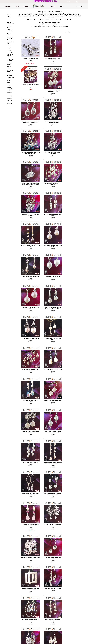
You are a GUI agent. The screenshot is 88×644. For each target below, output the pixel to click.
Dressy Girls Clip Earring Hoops (30, 56)
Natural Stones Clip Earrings (10, 75)
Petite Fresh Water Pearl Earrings (70, 579)
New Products (30, 630)
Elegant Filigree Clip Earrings (10, 60)
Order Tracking (50, 638)
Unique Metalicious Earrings (9, 84)
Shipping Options (31, 638)
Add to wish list (30, 59)
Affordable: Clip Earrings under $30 (10, 38)
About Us (69, 628)
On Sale (29, 633)
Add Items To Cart (30, 61)
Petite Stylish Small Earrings (10, 30)
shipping (52, 6)
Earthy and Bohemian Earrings (9, 47)
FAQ (68, 635)
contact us (45, 20)
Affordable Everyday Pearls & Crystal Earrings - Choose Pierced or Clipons (30, 522)
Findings (7, 6)
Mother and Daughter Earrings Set (9, 102)
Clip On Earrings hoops (10, 43)
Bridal (26, 6)
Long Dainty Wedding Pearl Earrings (70, 377)
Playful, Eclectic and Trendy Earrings (10, 79)
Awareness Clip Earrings (10, 71)
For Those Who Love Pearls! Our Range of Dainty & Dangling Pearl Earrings (30, 318)
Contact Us (69, 633)
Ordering (49, 635)
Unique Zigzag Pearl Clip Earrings (70, 288)
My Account (50, 633)
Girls (17, 6)
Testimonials (30, 635)
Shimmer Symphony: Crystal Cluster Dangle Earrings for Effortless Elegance (70, 116)
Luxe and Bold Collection (10, 64)
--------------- (9, 20)
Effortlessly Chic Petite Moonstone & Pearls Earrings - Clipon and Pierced (50, 609)
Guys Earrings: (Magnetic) (10, 96)
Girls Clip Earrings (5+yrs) (10, 23)
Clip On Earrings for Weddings (10, 51)
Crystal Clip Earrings (9, 27)
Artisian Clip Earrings (9, 67)
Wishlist (49, 630)
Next (46, 617)
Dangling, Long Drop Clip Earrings (10, 56)
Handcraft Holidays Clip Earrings (10, 89)
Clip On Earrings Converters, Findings (10, 16)
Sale (62, 6)
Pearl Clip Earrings (9, 34)
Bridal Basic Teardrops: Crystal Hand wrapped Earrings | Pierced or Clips (50, 87)
